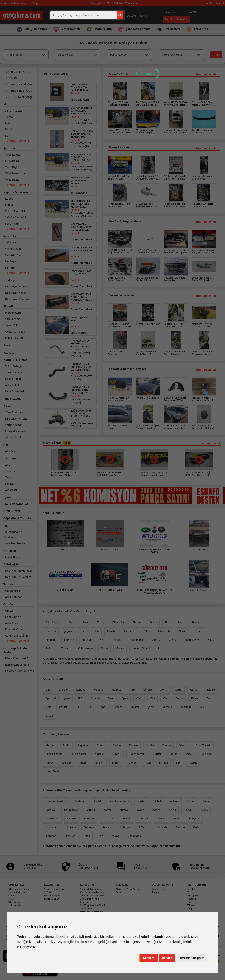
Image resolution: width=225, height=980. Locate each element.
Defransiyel (86, 909)
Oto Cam (85, 902)
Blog (190, 909)
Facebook (192, 889)
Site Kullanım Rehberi (20, 889)
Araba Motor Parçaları (91, 889)
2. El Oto (49, 892)
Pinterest (192, 902)
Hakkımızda (15, 905)
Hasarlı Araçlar (52, 896)
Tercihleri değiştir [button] (192, 958)
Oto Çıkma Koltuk (89, 899)
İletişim (155, 892)
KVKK (11, 899)
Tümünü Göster (17, 641)
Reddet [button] (167, 958)
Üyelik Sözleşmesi (18, 892)
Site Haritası (15, 902)
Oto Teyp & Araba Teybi (92, 905)
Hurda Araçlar (51, 899)
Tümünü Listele (206, 370)
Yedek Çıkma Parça (54, 889)
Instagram (193, 896)
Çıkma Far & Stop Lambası (94, 896)
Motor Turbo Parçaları (91, 912)
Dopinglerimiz (159, 889)
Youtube (192, 899)
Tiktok (191, 905)
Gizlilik (12, 896)
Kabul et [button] (149, 958)
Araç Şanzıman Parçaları (93, 892)
